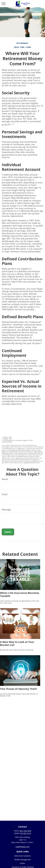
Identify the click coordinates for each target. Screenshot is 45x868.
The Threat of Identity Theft (18, 689)
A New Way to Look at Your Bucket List (17, 643)
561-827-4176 (26, 833)
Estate (22, 863)
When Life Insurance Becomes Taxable (20, 594)
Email (5, 494)
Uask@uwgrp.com (22, 847)
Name (5, 479)
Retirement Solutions (23, 856)
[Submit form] (8, 532)
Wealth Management (23, 860)
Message (6, 510)
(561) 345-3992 (25, 831)
